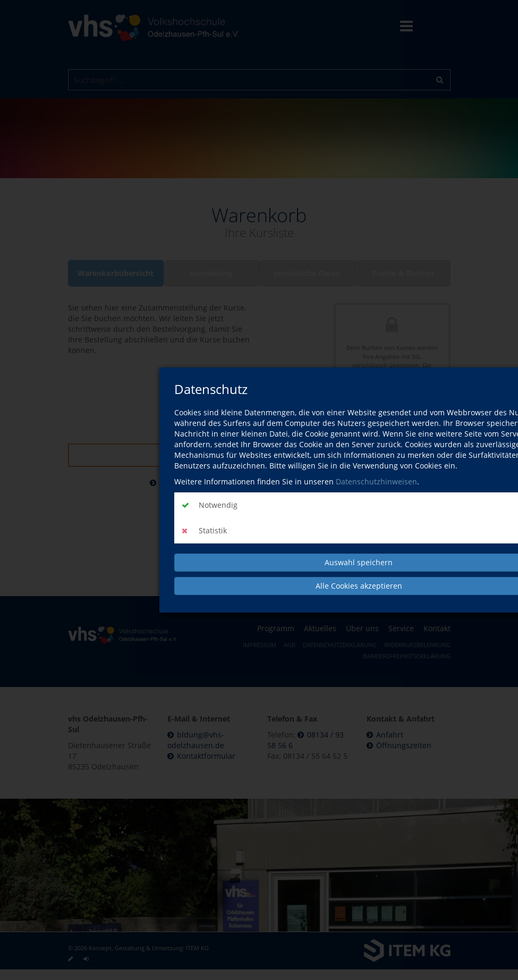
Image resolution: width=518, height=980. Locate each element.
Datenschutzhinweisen (376, 481)
